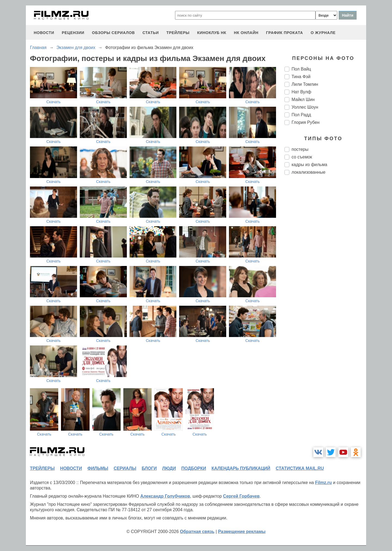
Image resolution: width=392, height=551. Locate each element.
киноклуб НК (212, 33)
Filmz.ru (323, 483)
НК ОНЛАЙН (246, 33)
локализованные (308, 172)
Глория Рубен (306, 122)
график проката (284, 33)
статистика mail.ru (300, 468)
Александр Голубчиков (165, 496)
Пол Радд (301, 115)
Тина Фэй (301, 77)
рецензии (73, 33)
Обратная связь (197, 532)
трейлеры (178, 33)
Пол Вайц (301, 69)
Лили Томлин (305, 84)
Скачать (53, 102)
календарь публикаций (241, 468)
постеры (300, 149)
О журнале (323, 33)
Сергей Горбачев (241, 496)
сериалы (125, 468)
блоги (149, 468)
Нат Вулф (301, 92)
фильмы (98, 468)
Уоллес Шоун (305, 107)
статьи (151, 33)
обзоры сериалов (114, 33)
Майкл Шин (303, 100)
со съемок (302, 157)
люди (169, 468)
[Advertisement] (325, 270)
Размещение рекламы (242, 532)
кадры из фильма (309, 165)
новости (44, 33)
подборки (194, 468)
